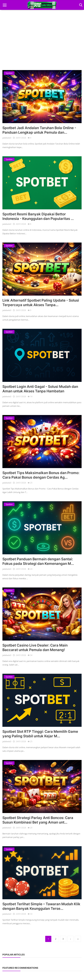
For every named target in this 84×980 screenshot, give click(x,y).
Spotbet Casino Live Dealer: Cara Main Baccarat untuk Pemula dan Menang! (35, 648)
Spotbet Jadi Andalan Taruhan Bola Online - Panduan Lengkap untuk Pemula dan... (39, 130)
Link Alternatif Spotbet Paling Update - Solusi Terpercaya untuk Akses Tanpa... (41, 303)
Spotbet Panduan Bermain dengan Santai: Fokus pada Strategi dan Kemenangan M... (38, 561)
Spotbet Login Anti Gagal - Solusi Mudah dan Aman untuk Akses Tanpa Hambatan (40, 389)
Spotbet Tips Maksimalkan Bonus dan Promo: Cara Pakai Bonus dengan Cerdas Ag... (41, 475)
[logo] (42, 5)
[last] (78, 939)
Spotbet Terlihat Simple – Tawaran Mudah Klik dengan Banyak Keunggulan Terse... (41, 906)
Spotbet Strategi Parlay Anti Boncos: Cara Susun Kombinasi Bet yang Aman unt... (38, 820)
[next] (70, 939)
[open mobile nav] (5, 5)
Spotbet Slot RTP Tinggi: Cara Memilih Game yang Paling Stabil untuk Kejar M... (40, 734)
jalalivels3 (7, 138)
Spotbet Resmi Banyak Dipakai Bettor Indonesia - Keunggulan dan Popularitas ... (38, 216)
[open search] (80, 5)
